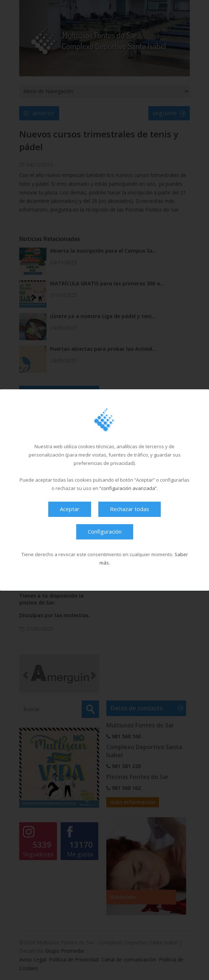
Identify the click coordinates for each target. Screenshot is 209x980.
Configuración (105, 531)
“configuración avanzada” (128, 488)
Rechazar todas (130, 509)
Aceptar (70, 509)
